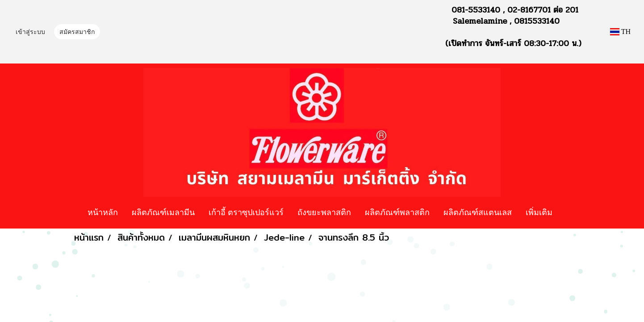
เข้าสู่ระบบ (30, 32)
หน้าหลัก (103, 212)
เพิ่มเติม (539, 212)
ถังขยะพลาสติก (324, 212)
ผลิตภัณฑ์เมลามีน (163, 212)
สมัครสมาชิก (77, 32)
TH (620, 32)
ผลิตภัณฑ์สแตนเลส (478, 212)
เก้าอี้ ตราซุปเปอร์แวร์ (246, 212)
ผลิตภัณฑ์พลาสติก (397, 212)
